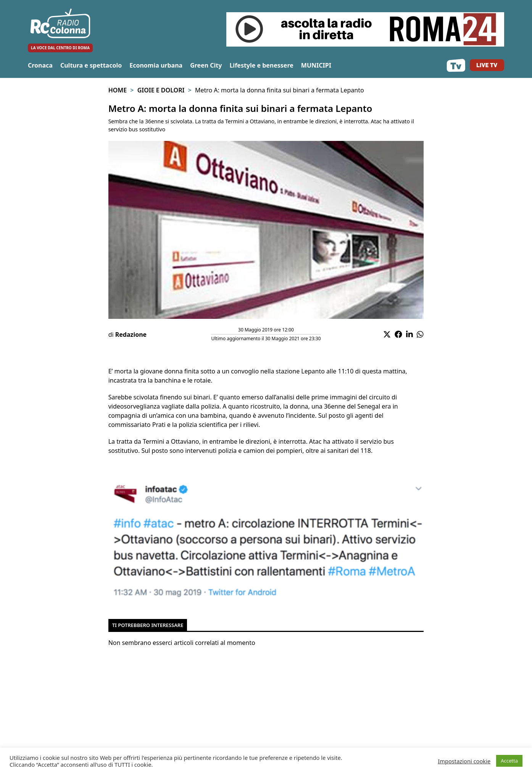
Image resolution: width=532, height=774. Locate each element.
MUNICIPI (316, 65)
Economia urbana (156, 65)
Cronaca (40, 65)
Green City (206, 65)
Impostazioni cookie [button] (464, 761)
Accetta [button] (509, 761)
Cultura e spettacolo (91, 65)
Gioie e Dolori (161, 90)
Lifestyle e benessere (261, 65)
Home (118, 90)
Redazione (131, 334)
